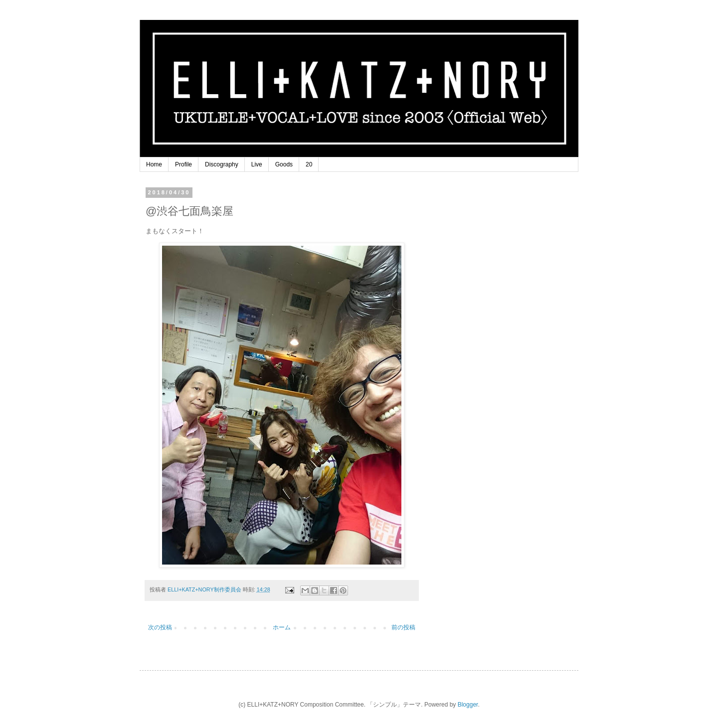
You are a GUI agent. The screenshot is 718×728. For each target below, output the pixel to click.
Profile (183, 164)
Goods (284, 164)
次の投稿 (160, 627)
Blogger (468, 705)
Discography (222, 164)
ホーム (282, 627)
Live (257, 164)
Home (154, 164)
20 (309, 164)
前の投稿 (403, 627)
